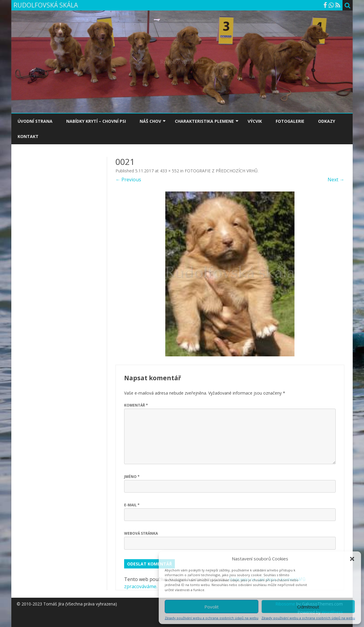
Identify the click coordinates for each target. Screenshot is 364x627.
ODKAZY (327, 121)
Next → (336, 180)
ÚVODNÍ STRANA (35, 121)
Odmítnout (308, 607)
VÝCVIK (255, 121)
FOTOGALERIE (290, 121)
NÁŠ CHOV (150, 121)
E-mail (132, 505)
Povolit (212, 607)
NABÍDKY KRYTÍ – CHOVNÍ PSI (96, 121)
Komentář (136, 405)
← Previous (128, 180)
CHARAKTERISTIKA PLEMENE (204, 121)
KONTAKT (28, 136)
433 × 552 (169, 171)
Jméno (132, 477)
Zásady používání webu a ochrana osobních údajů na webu (212, 618)
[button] (352, 559)
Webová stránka (141, 533)
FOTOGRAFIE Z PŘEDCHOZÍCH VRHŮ (221, 171)
